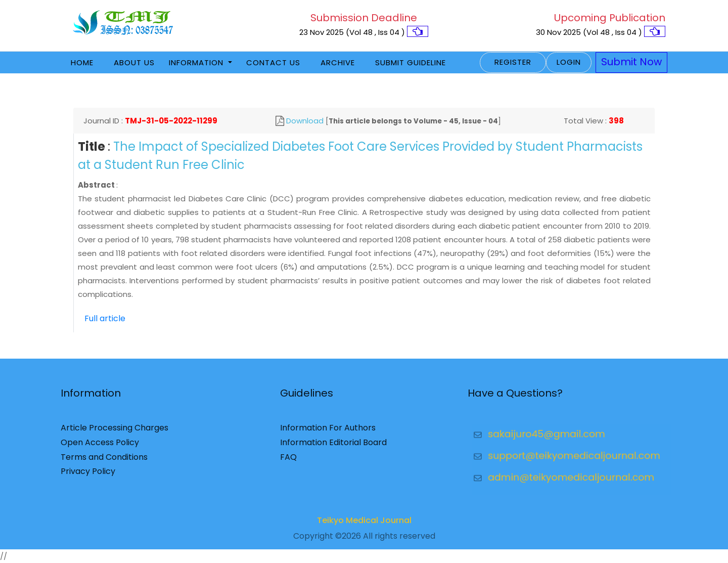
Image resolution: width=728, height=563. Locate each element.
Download (305, 121)
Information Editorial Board (333, 446)
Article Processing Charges (115, 432)
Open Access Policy (100, 446)
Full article (105, 318)
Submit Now (631, 62)
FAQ (288, 461)
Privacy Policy (88, 475)
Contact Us (273, 62)
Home (82, 62)
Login (569, 62)
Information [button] (197, 62)
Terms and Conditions (104, 461)
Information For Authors (328, 432)
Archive (338, 62)
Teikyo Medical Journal (364, 524)
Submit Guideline (411, 62)
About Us (134, 62)
